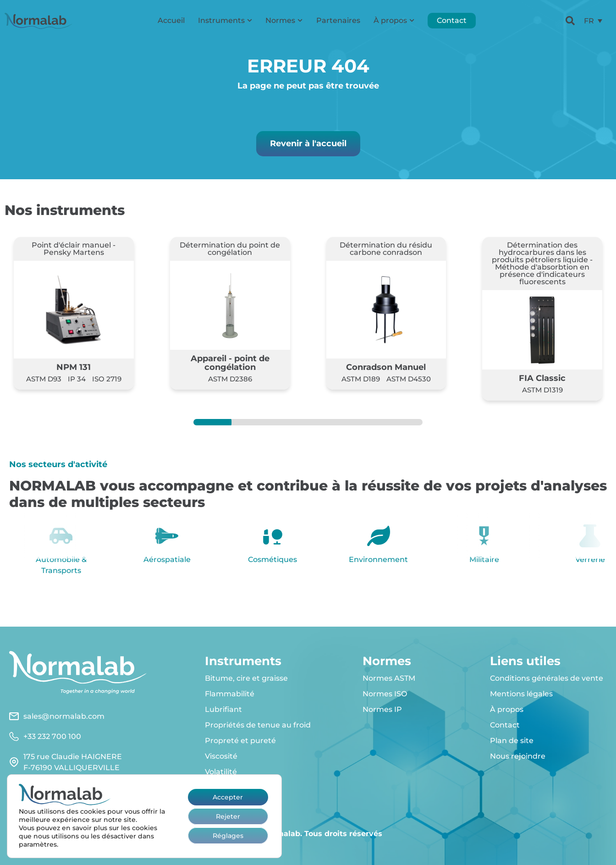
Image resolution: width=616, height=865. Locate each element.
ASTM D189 (361, 379)
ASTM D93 (44, 379)
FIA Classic (542, 378)
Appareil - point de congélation (230, 362)
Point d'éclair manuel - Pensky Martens (74, 249)
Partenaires (338, 20)
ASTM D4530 (409, 379)
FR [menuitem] (589, 20)
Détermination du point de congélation (230, 249)
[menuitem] (593, 21)
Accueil (171, 20)
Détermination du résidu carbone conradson (386, 249)
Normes (284, 20)
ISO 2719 (107, 379)
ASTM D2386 (230, 379)
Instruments (225, 20)
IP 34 (77, 379)
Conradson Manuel (386, 367)
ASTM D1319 (542, 390)
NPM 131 (74, 367)
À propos (394, 20)
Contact (452, 20)
